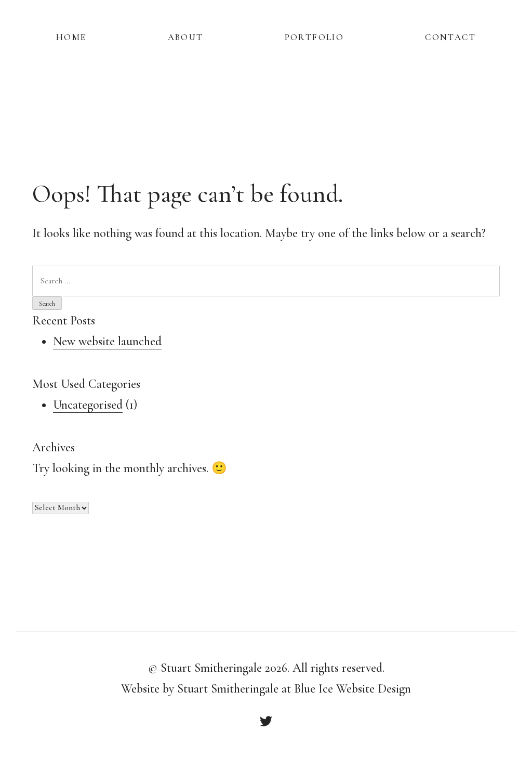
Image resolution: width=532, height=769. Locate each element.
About (186, 36)
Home (71, 36)
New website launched (107, 341)
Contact (450, 36)
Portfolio (315, 36)
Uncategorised (88, 405)
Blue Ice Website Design (353, 689)
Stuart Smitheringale (211, 668)
